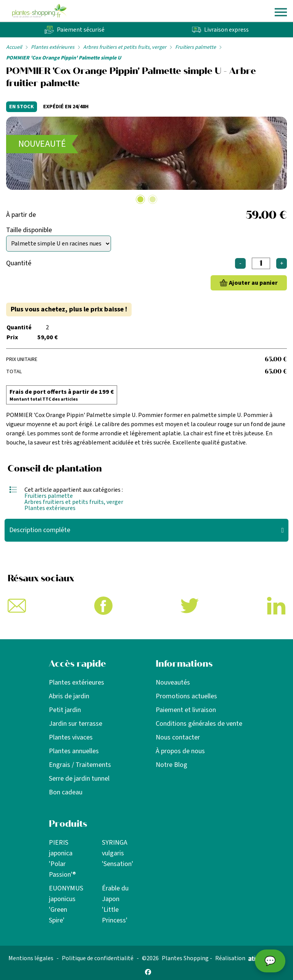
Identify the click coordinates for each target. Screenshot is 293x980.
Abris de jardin (69, 696)
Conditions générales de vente (199, 724)
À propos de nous (180, 751)
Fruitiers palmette (196, 47)
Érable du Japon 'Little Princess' (115, 904)
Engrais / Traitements (80, 765)
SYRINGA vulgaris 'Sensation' (118, 853)
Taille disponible (29, 230)
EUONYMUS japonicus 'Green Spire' (66, 904)
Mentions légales (31, 958)
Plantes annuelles (74, 751)
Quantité (19, 263)
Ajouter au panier (253, 283)
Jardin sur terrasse (76, 724)
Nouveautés (173, 682)
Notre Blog (171, 765)
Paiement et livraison (186, 710)
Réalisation (242, 958)
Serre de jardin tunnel (79, 779)
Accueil (14, 47)
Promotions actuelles (186, 696)
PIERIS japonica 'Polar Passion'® (62, 859)
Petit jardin (65, 710)
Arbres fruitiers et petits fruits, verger (125, 47)
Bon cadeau (66, 792)
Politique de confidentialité (98, 958)
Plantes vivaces (71, 737)
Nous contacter (178, 737)
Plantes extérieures (53, 47)
